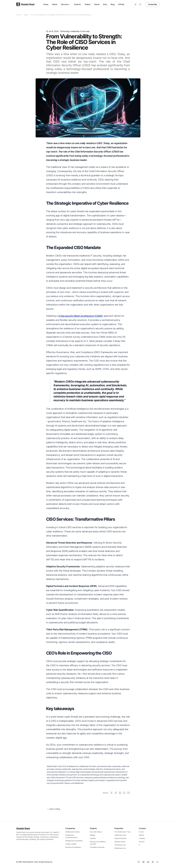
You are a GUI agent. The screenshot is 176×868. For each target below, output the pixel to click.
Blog (113, 4)
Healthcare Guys (120, 835)
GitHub (121, 4)
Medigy (93, 835)
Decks (97, 4)
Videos (88, 4)
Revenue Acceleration (73, 847)
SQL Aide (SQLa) (96, 832)
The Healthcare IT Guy (123, 832)
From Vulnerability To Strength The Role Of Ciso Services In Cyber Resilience (61, 15)
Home (46, 4)
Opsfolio (93, 838)
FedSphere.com (120, 848)
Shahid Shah (23, 829)
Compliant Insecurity (97, 847)
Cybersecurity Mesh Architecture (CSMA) (81, 316)
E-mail (141, 832)
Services (66, 4)
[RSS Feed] (140, 4)
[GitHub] (139, 862)
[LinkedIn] (143, 862)
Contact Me (152, 4)
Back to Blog (53, 809)
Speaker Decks (120, 842)
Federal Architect (120, 838)
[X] (153, 862)
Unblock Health (71, 844)
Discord (142, 842)
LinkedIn (142, 838)
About (55, 4)
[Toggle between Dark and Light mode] (135, 4)
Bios (105, 4)
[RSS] (157, 862)
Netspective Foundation (74, 841)
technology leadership (70, 31)
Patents (77, 4)
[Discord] (148, 862)
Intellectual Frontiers (72, 832)
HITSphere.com (120, 845)
